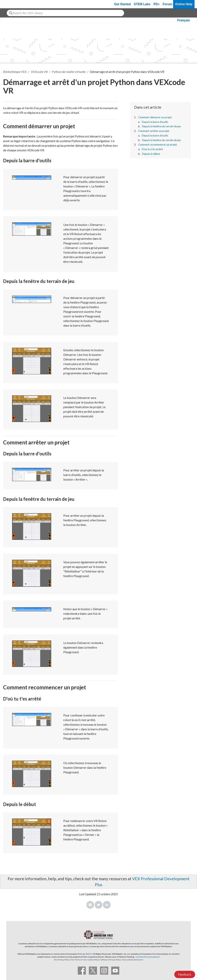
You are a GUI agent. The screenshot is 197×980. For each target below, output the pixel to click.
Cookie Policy (94, 960)
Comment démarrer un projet (155, 117)
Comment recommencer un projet (158, 145)
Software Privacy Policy (111, 960)
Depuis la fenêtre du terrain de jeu (161, 126)
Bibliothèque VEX (15, 72)
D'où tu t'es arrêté (152, 149)
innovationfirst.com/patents (148, 957)
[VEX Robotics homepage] (10, 4)
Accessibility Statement (133, 960)
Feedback (185, 974)
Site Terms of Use (78, 960)
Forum (167, 4)
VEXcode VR (39, 72)
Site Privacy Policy (62, 960)
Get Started (122, 4)
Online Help (184, 4)
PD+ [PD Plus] (157, 4)
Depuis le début (151, 154)
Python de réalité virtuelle (69, 72)
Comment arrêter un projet (154, 131)
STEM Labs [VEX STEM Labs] (142, 4)
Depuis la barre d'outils (155, 122)
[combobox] (65, 13)
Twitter (98, 905)
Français (184, 20)
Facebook (90, 905)
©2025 (89, 954)
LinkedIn (107, 905)
